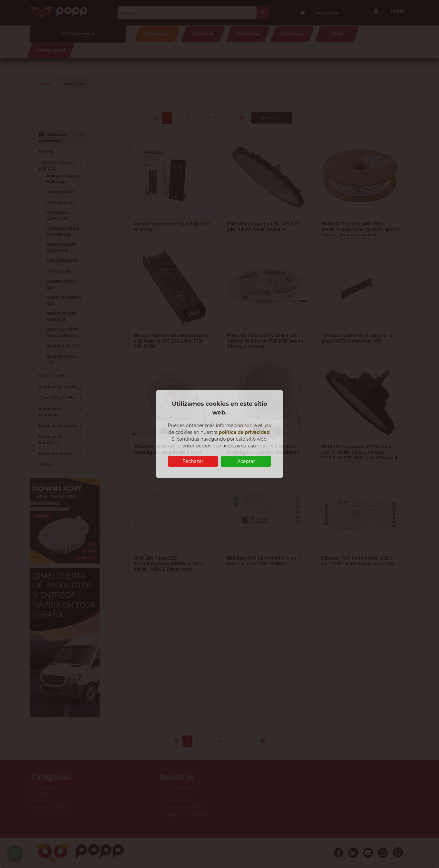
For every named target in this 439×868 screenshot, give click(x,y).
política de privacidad (244, 432)
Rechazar (193, 461)
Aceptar (246, 461)
